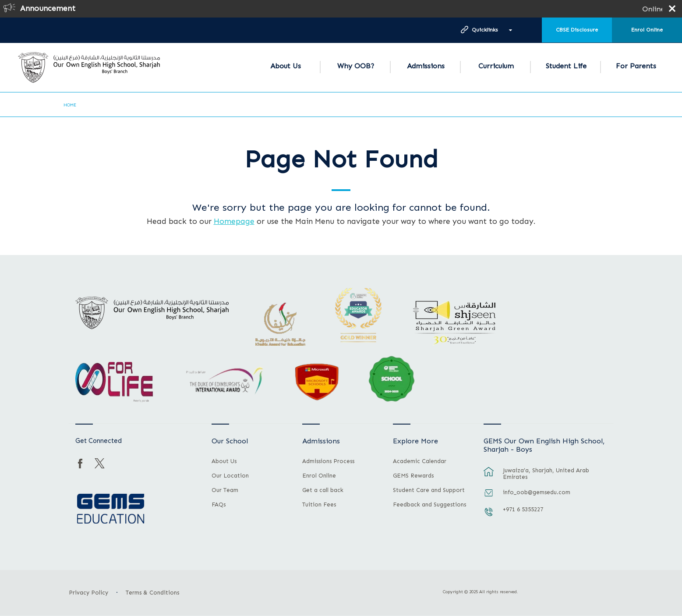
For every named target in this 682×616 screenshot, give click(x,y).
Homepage (234, 221)
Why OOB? (356, 66)
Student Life (566, 66)
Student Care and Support (429, 490)
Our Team (225, 490)
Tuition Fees (319, 505)
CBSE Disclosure (577, 30)
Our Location (230, 476)
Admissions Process (328, 461)
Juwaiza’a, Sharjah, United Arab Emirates (546, 474)
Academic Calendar (420, 461)
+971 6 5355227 (523, 509)
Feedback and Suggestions (429, 505)
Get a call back (323, 490)
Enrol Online (647, 30)
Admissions (426, 66)
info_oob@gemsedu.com (537, 492)
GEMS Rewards (413, 476)
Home (70, 105)
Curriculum (496, 66)
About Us (286, 66)
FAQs (219, 505)
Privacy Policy (88, 593)
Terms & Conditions (152, 593)
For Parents (636, 66)
